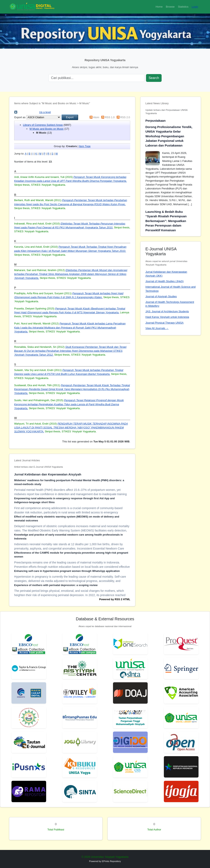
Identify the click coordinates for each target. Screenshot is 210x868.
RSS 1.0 (110, 117)
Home (159, 7)
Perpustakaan (155, 121)
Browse (170, 7)
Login (195, 7)
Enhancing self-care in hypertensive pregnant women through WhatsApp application (67, 571)
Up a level (45, 112)
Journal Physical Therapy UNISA (164, 323)
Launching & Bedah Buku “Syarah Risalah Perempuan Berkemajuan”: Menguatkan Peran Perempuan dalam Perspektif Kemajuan (166, 221)
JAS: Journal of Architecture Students (167, 311)
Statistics (183, 7)
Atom (96, 117)
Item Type (85, 146)
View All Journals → (157, 328)
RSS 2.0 (125, 117)
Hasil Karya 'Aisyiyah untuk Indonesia (167, 317)
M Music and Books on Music (47, 129)
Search (154, 78)
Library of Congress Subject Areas (43, 125)
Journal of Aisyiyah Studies (161, 296)
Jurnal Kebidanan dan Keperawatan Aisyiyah (48, 474)
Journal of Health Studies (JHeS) (164, 281)
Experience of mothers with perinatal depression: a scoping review (56, 585)
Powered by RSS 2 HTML (115, 599)
